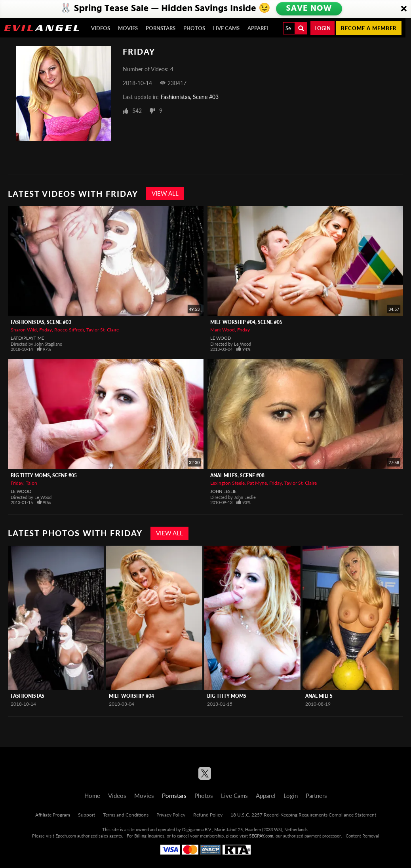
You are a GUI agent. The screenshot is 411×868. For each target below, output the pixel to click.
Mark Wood (223, 330)
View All (165, 193)
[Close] (404, 9)
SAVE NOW (310, 9)
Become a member (369, 28)
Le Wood (221, 338)
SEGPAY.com (261, 836)
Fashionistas (28, 696)
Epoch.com (66, 836)
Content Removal (362, 836)
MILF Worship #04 (131, 696)
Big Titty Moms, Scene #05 (44, 475)
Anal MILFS (319, 696)
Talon (31, 483)
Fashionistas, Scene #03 (190, 97)
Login (323, 28)
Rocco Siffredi (69, 330)
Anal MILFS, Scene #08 (237, 475)
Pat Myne (257, 483)
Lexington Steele (227, 483)
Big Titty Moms (227, 696)
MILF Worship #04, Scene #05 (246, 322)
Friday (46, 330)
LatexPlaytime (27, 338)
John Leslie (223, 491)
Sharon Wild (24, 330)
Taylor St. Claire (103, 330)
